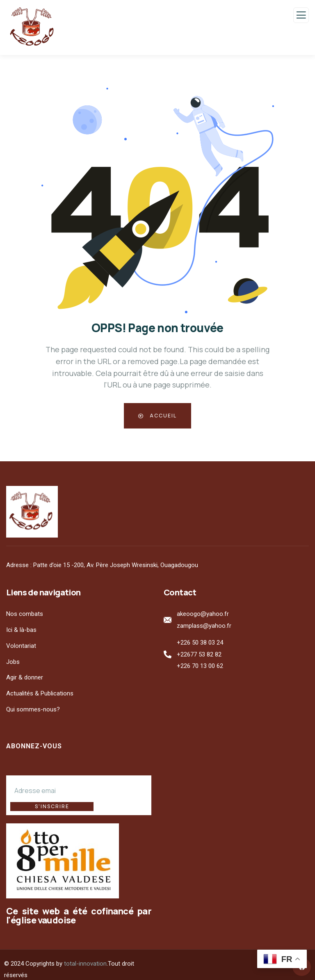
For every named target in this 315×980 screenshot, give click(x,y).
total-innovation (85, 954)
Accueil (157, 416)
